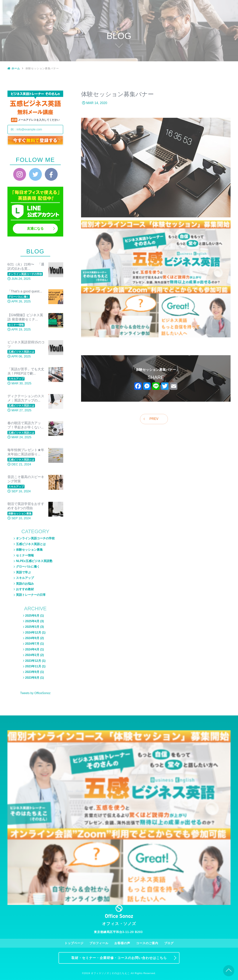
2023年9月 (32, 672)
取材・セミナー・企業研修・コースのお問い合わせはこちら (119, 958)
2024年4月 (32, 649)
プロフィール (132, 5)
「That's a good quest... (25, 291)
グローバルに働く (199, 46)
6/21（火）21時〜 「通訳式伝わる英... (26, 267)
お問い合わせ (221, 5)
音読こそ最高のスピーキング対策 (26, 479)
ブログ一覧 (199, 12)
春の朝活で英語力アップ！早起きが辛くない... (26, 425)
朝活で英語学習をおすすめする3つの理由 (26, 506)
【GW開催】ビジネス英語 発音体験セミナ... (25, 317)
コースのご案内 (176, 5)
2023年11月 (33, 666)
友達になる (35, 229)
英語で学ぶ (23, 572)
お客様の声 (154, 5)
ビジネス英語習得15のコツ (26, 344)
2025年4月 (32, 621)
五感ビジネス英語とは (199, 18)
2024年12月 (33, 632)
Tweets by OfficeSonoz (35, 693)
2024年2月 (32, 655)
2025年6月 (32, 616)
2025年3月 (32, 627)
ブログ (199, 5)
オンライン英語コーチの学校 (35, 538)
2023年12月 (33, 661)
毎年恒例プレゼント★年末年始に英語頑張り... (26, 452)
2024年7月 (32, 644)
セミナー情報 (199, 29)
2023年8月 (32, 678)
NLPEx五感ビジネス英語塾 (199, 35)
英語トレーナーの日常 (199, 65)
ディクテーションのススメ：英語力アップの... (26, 398)
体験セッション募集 (199, 24)
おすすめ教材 (199, 57)
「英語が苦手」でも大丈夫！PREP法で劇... (26, 371)
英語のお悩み (199, 40)
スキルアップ (199, 51)
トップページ (109, 5)
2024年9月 (32, 638)
